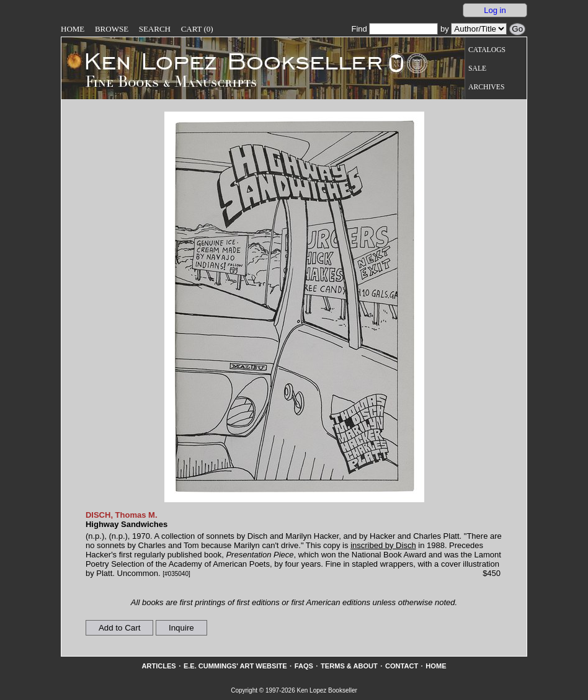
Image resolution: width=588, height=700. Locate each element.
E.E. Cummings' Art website (235, 666)
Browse (112, 29)
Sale (477, 69)
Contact (402, 666)
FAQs (304, 666)
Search (155, 29)
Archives (486, 87)
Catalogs (487, 50)
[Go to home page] (225, 61)
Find (394, 29)
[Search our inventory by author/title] (479, 29)
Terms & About (349, 666)
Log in (495, 10)
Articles (158, 666)
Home (73, 29)
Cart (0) (197, 29)
